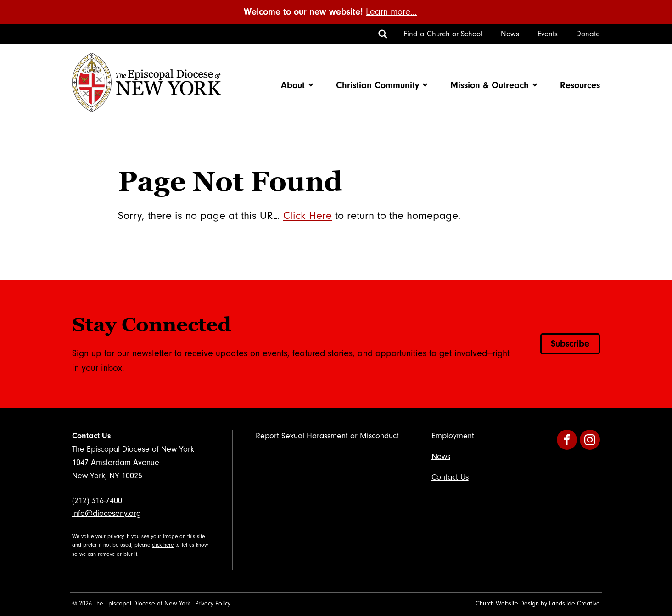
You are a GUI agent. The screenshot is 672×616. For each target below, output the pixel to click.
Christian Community (378, 85)
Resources (580, 85)
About (293, 85)
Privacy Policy (213, 604)
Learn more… (391, 12)
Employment (453, 436)
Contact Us (92, 436)
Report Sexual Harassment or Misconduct (327, 436)
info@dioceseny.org (106, 513)
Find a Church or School (443, 34)
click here (163, 545)
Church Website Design (507, 604)
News (510, 34)
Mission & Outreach (490, 85)
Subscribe (570, 344)
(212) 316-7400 (97, 501)
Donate (588, 34)
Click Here (308, 216)
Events (548, 34)
